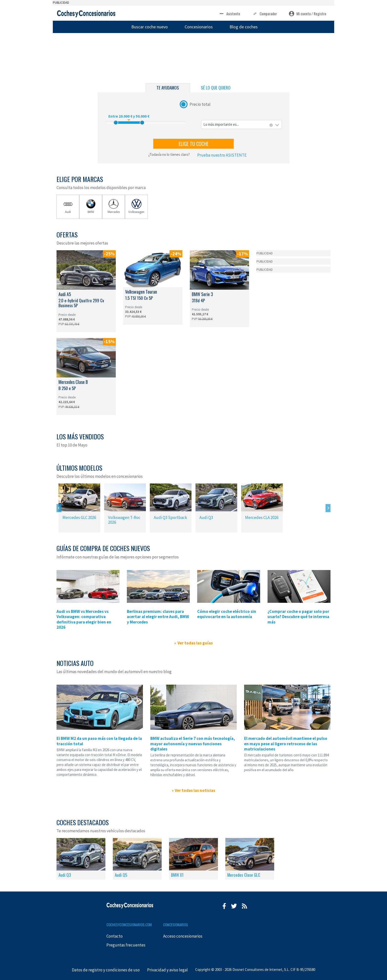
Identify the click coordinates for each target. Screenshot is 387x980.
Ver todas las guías (195, 643)
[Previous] (59, 508)
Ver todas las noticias (195, 790)
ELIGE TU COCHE (194, 144)
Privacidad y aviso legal (167, 970)
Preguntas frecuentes (126, 945)
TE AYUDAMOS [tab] (168, 88)
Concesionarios (199, 27)
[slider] (116, 123)
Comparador (264, 14)
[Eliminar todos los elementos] (271, 125)
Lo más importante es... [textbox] (221, 124)
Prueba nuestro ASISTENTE (222, 155)
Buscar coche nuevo (150, 27)
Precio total (200, 104)
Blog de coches (244, 27)
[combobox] (242, 125)
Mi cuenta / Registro (308, 14)
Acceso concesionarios (183, 936)
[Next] (328, 508)
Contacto (115, 936)
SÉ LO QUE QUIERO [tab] (216, 88)
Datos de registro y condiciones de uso (106, 970)
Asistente (229, 14)
